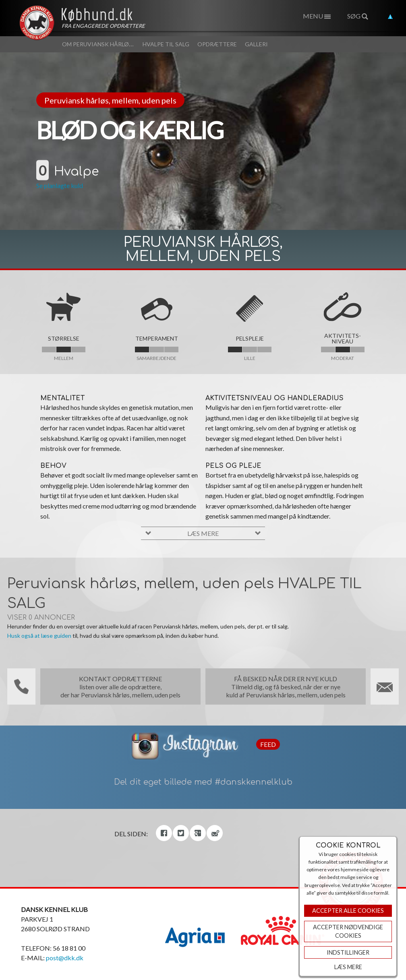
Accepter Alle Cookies (348, 911)
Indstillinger (348, 952)
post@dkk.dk (65, 958)
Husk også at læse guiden (39, 636)
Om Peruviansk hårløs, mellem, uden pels (125, 44)
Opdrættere (217, 44)
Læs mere (348, 967)
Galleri (256, 44)
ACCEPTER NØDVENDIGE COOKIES (348, 931)
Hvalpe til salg (166, 44)
